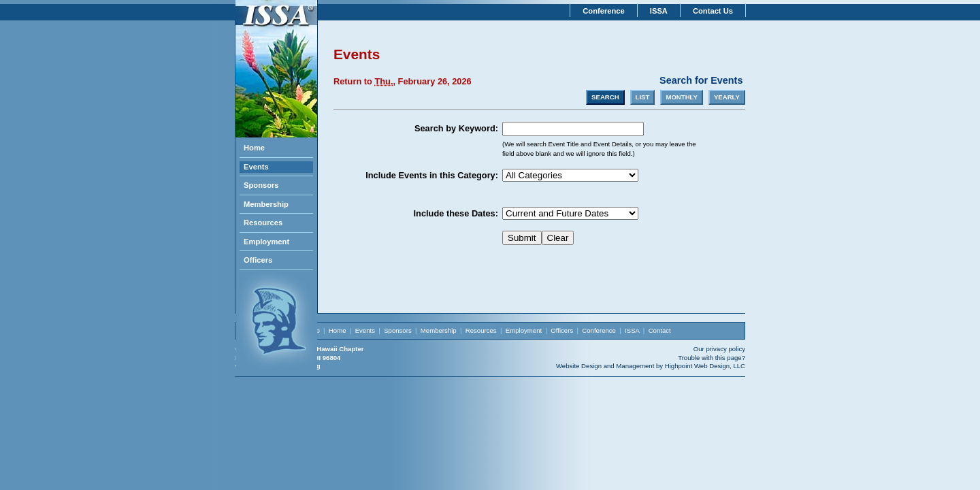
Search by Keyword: (456, 128)
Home (254, 148)
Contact (660, 330)
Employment (266, 242)
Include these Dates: (456, 213)
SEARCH (605, 97)
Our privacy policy (719, 349)
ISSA (659, 11)
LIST (643, 97)
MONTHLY (682, 97)
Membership (266, 204)
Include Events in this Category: (432, 175)
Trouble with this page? (712, 358)
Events (256, 167)
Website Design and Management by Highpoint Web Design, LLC (651, 366)
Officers (258, 260)
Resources (263, 223)
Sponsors (261, 185)
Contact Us (713, 11)
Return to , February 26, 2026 (403, 81)
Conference (604, 11)
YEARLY (727, 97)
